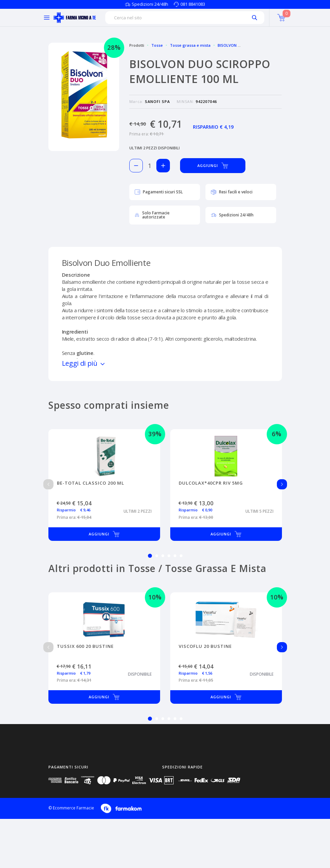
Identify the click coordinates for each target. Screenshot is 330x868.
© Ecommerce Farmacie (71, 808)
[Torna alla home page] (75, 18)
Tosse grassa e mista (190, 45)
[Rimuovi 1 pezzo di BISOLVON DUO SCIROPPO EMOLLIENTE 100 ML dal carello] (136, 166)
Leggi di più (84, 363)
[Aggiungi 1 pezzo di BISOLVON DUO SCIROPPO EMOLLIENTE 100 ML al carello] (163, 166)
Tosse (157, 45)
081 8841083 (193, 4)
